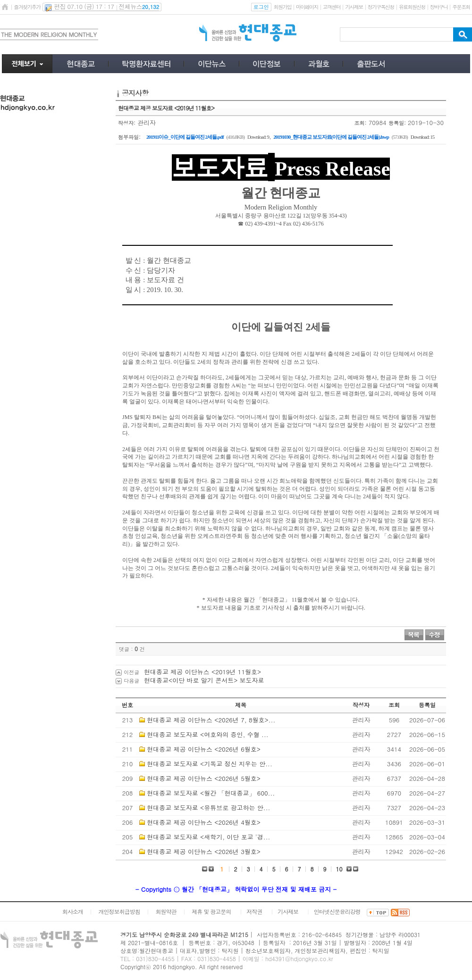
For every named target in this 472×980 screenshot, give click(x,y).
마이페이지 (307, 7)
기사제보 (354, 7)
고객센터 (332, 7)
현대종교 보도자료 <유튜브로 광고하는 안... (208, 808)
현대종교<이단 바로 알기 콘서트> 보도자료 (204, 680)
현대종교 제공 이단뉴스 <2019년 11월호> (202, 672)
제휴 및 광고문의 (211, 911)
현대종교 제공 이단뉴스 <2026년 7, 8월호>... (211, 720)
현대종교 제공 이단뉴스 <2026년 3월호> (204, 851)
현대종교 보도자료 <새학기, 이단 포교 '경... (208, 837)
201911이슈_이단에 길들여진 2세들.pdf (185, 137)
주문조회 (461, 7)
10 (339, 869)
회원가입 (282, 7)
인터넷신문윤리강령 (337, 911)
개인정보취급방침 (119, 911)
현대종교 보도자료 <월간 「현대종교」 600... (211, 793)
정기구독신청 (381, 7)
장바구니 (439, 7)
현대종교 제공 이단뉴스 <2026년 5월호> (204, 778)
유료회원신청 (412, 7)
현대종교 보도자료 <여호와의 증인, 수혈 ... (207, 734)
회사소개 (73, 911)
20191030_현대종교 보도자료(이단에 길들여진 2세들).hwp (331, 137)
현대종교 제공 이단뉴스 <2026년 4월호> (204, 822)
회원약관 (166, 911)
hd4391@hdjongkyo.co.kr (299, 959)
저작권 (254, 911)
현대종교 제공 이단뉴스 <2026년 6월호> (204, 749)
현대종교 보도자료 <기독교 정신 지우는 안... (209, 764)
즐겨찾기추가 (27, 7)
